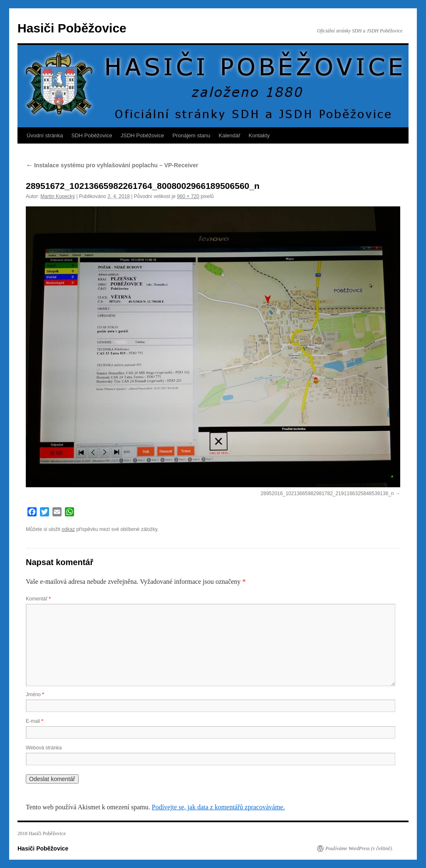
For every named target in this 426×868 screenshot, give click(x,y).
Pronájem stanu (192, 135)
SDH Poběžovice (92, 135)
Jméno (35, 694)
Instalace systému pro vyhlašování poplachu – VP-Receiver (112, 165)
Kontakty (259, 135)
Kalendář (230, 135)
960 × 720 (188, 196)
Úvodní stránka (45, 135)
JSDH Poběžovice (142, 135)
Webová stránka (44, 748)
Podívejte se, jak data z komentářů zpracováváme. (218, 807)
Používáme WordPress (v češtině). (359, 848)
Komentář (38, 599)
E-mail (35, 721)
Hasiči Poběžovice (72, 28)
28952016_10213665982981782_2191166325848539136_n (327, 494)
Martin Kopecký (58, 196)
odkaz (68, 529)
